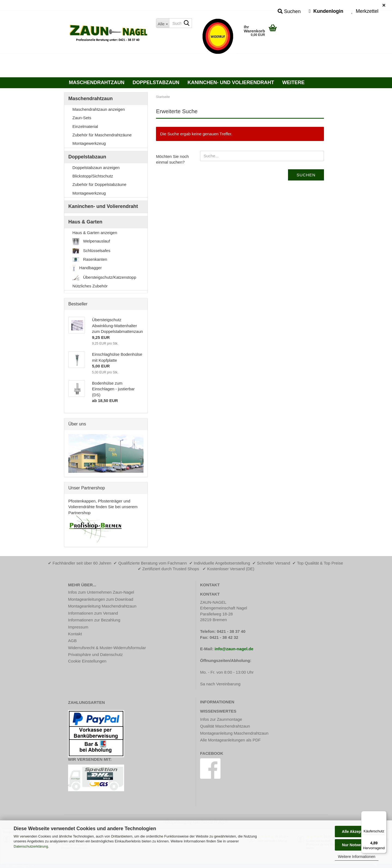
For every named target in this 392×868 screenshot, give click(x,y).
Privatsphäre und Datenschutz (95, 654)
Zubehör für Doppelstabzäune (99, 184)
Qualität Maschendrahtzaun (225, 726)
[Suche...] (162, 23)
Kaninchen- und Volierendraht (231, 82)
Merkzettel (365, 11)
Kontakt (75, 634)
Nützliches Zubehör (90, 286)
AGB (72, 641)
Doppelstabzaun (156, 82)
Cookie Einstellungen (87, 661)
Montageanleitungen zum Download (101, 599)
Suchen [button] (289, 11)
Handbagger (87, 268)
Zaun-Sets (82, 118)
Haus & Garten (85, 222)
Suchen (306, 175)
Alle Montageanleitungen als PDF (230, 740)
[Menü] (383, 814)
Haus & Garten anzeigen (95, 233)
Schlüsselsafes (91, 251)
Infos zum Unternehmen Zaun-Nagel (101, 592)
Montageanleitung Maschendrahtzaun (102, 606)
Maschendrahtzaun (97, 82)
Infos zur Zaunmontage (221, 719)
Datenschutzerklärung (31, 846)
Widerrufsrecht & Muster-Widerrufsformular (107, 648)
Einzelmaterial (85, 126)
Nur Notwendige (356, 845)
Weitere (293, 82)
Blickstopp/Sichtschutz (93, 176)
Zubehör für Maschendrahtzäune (102, 135)
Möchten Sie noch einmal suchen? (172, 159)
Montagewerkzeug (89, 143)
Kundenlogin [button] (326, 11)
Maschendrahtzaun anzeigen (99, 109)
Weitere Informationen (356, 857)
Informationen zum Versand (93, 613)
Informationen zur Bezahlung (94, 620)
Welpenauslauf (91, 242)
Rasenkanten (90, 259)
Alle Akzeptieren (357, 832)
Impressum (78, 627)
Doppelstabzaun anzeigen (96, 168)
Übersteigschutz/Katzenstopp (104, 278)
